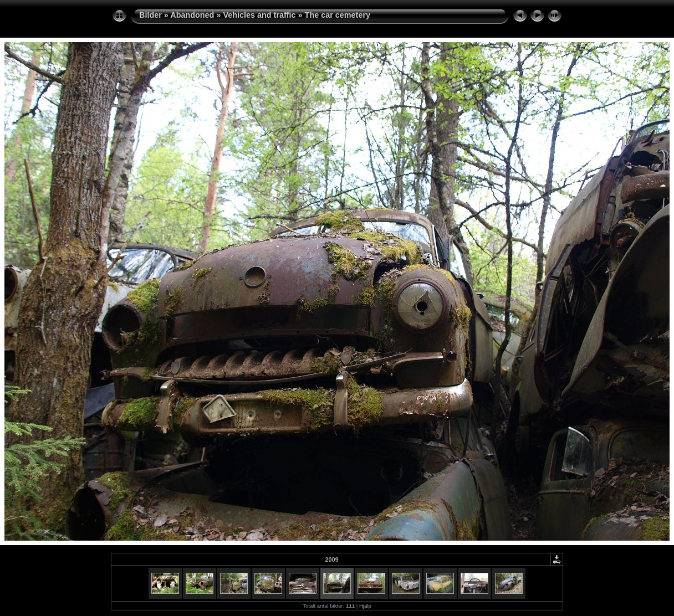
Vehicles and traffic (259, 15)
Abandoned (192, 15)
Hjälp (365, 606)
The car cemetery (338, 15)
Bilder (150, 15)
